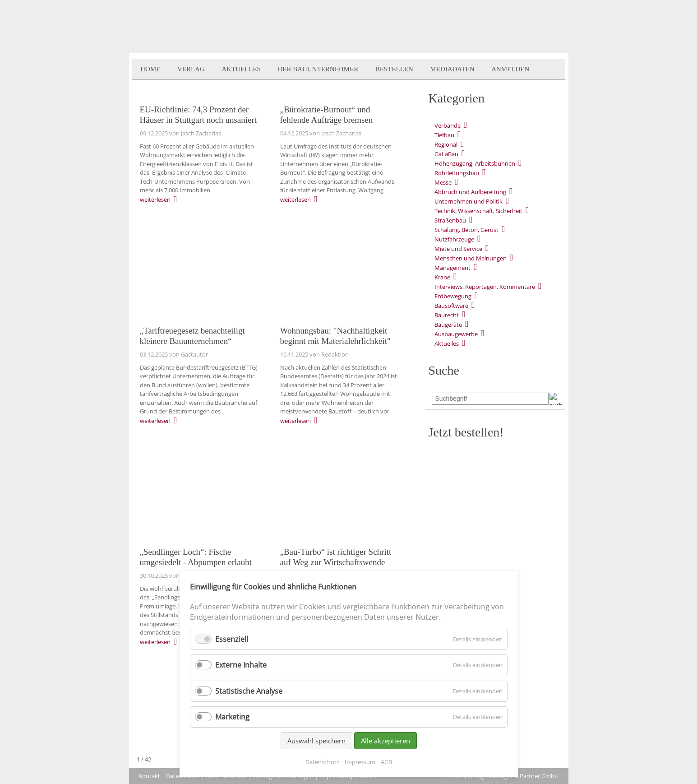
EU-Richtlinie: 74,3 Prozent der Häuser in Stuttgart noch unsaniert (198, 115)
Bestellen (394, 69)
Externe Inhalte (241, 665)
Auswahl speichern (316, 741)
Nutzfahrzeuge (454, 239)
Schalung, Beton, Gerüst (466, 230)
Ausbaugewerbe (456, 334)
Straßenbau (450, 220)
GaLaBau (446, 154)
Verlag (191, 69)
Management (452, 268)
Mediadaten (452, 69)
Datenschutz (322, 762)
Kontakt (149, 776)
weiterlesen (155, 199)
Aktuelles (241, 69)
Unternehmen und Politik (469, 201)
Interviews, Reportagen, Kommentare (485, 287)
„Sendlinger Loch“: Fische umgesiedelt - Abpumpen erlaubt (196, 557)
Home (150, 69)
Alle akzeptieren (385, 741)
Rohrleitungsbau (457, 173)
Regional (446, 144)
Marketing (232, 717)
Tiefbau (444, 135)
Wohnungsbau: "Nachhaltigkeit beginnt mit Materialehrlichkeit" (335, 336)
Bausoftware (451, 306)
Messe (443, 182)
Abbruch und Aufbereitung (470, 192)
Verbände (448, 125)
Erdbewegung (453, 296)
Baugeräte (448, 325)
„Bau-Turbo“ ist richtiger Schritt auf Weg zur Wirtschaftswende (336, 557)
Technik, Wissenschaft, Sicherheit (478, 211)
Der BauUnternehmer (318, 69)
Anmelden (510, 69)
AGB (386, 762)
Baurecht (447, 315)
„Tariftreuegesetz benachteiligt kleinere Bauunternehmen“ (192, 336)
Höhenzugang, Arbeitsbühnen (475, 163)
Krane (442, 277)
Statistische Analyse (249, 691)
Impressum (360, 762)
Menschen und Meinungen (471, 258)
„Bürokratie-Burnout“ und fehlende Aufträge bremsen (327, 115)
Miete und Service (458, 249)
